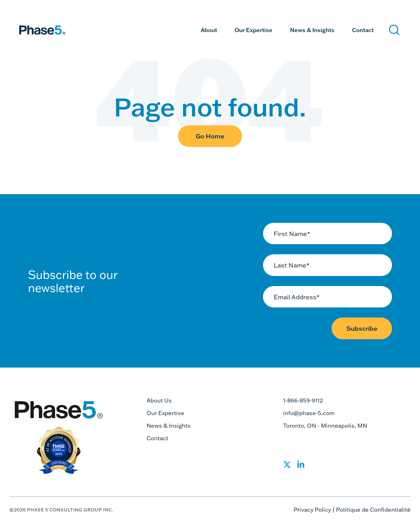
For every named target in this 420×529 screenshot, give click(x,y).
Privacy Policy (312, 510)
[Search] (394, 30)
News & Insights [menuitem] (312, 30)
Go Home (210, 136)
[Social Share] (287, 467)
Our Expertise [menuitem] (254, 30)
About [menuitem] (209, 30)
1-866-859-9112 (303, 400)
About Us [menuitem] (159, 400)
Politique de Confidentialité (373, 510)
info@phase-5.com (309, 413)
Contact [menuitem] (363, 30)
